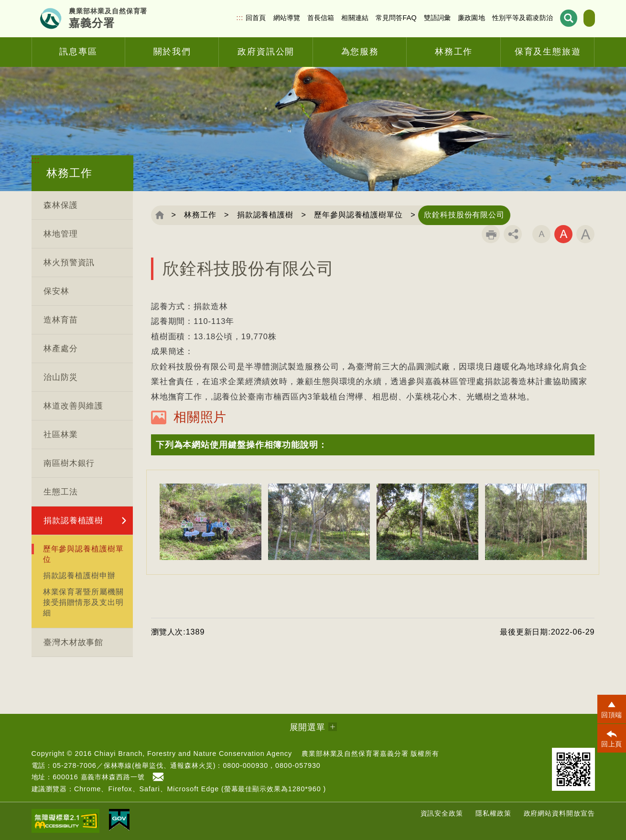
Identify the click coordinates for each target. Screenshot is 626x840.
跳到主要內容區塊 (0, 0)
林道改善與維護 (73, 406)
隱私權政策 (493, 813)
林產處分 (61, 349)
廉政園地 (446, 18)
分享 (513, 234)
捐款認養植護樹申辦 (79, 575)
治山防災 (61, 377)
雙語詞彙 (412, 18)
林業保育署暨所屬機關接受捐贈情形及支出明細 (83, 602)
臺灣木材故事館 (73, 642)
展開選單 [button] (308, 727)
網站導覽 (262, 18)
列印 (491, 234)
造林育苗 (61, 320)
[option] (210, 522)
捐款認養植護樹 (73, 521)
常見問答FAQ (371, 18)
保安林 (56, 291)
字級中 (563, 234)
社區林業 (61, 435)
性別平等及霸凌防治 (497, 18)
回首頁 (230, 18)
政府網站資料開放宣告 (559, 813)
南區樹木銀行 (69, 463)
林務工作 (201, 215)
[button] (373, 445)
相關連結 (330, 18)
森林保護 (61, 205)
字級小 (541, 234)
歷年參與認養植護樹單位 (83, 554)
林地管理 (61, 234)
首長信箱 (296, 18)
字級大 (585, 234)
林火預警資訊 (69, 263)
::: (215, 18)
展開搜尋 (543, 18)
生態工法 (61, 492)
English (576, 18)
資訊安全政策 (442, 813)
